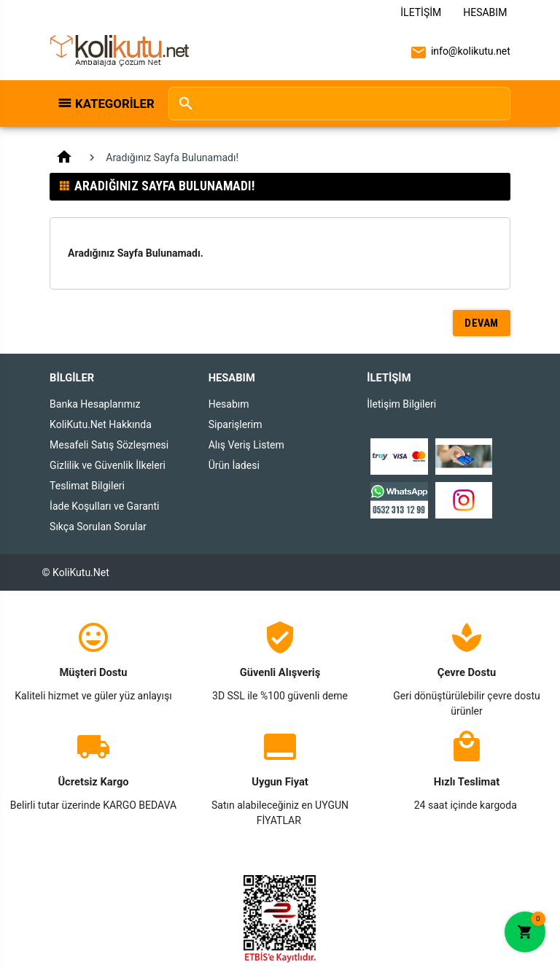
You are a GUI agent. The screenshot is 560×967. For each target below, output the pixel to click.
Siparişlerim (236, 424)
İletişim (421, 12)
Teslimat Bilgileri (87, 486)
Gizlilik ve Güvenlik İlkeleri (108, 465)
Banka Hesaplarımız (95, 404)
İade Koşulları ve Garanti (104, 506)
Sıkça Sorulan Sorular (98, 527)
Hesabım (485, 12)
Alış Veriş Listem (246, 445)
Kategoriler (114, 104)
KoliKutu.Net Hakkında (101, 424)
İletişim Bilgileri (401, 404)
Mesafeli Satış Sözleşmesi (109, 445)
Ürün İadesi (234, 465)
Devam (482, 323)
